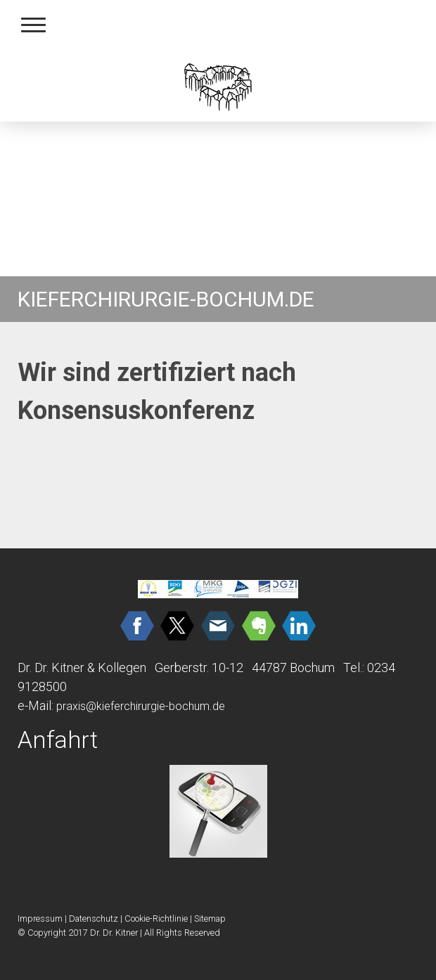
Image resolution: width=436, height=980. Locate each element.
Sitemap (210, 918)
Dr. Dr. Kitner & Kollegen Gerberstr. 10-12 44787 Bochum (176, 668)
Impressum (40, 918)
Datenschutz (94, 918)
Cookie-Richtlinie (156, 918)
